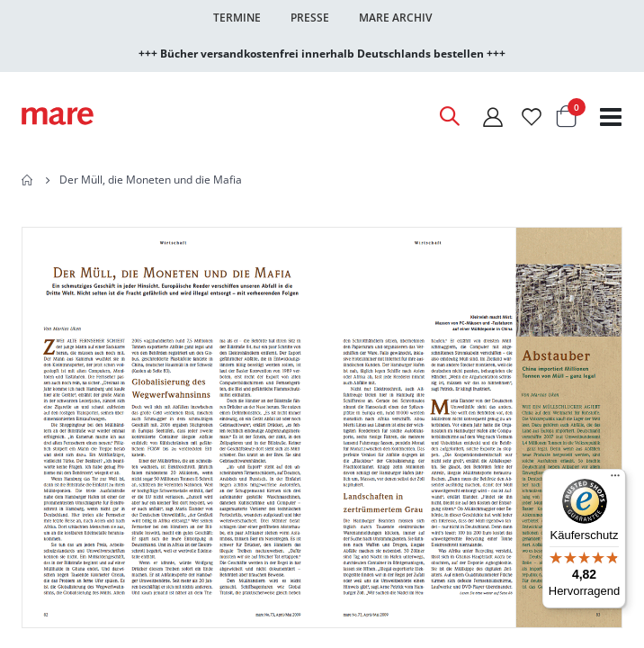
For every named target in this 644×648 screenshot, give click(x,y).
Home (28, 180)
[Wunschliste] (532, 117)
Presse (310, 18)
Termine (237, 18)
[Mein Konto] (493, 117)
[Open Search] (449, 116)
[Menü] (615, 473)
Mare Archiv (395, 18)
